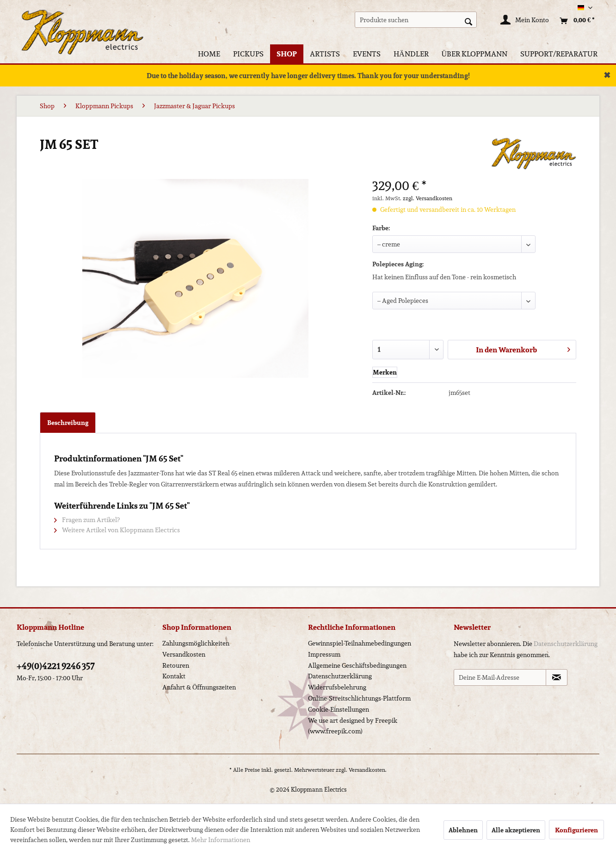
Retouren (176, 665)
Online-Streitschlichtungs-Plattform (359, 698)
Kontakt (174, 676)
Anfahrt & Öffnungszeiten (199, 687)
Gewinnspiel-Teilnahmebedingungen (360, 643)
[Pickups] (248, 54)
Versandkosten (184, 654)
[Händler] (411, 54)
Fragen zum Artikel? (87, 520)
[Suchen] (468, 21)
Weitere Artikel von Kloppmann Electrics (117, 530)
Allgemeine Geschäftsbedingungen (357, 665)
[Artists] (325, 54)
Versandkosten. (368, 770)
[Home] (209, 54)
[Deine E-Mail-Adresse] (500, 677)
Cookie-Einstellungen (339, 709)
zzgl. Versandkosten (428, 198)
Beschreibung (68, 423)
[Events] (367, 54)
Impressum (324, 654)
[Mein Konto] (525, 21)
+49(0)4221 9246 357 (56, 666)
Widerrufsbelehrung (337, 687)
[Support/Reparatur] (559, 54)
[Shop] (287, 54)
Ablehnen (463, 830)
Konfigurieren (576, 830)
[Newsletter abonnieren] (557, 677)
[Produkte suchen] (416, 20)
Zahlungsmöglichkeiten (196, 643)
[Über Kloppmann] (475, 54)
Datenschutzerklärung (340, 676)
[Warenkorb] (575, 21)
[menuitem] (416, 20)
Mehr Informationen (221, 840)
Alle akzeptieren (516, 830)
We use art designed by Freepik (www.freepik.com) (353, 726)
